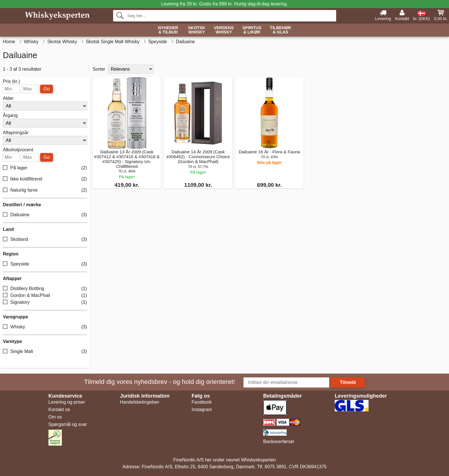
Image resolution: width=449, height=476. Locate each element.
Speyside (45, 264)
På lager (45, 168)
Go (47, 89)
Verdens (224, 30)
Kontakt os (59, 409)
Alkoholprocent (18, 150)
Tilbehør (281, 30)
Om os (55, 417)
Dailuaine (45, 215)
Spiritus (252, 30)
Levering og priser (67, 402)
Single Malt (45, 352)
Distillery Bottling (45, 289)
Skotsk (197, 30)
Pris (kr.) (11, 82)
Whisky (45, 327)
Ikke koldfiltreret (45, 179)
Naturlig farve (45, 190)
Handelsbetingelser (140, 402)
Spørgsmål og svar (68, 424)
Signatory (45, 303)
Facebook (202, 402)
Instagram (202, 409)
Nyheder (168, 30)
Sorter (99, 69)
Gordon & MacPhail (45, 296)
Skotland (45, 240)
